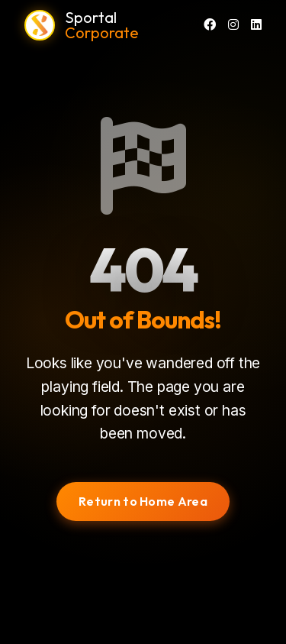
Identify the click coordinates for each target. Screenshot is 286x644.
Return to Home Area (143, 501)
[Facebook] (210, 25)
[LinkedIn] (256, 25)
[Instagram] (233, 25)
